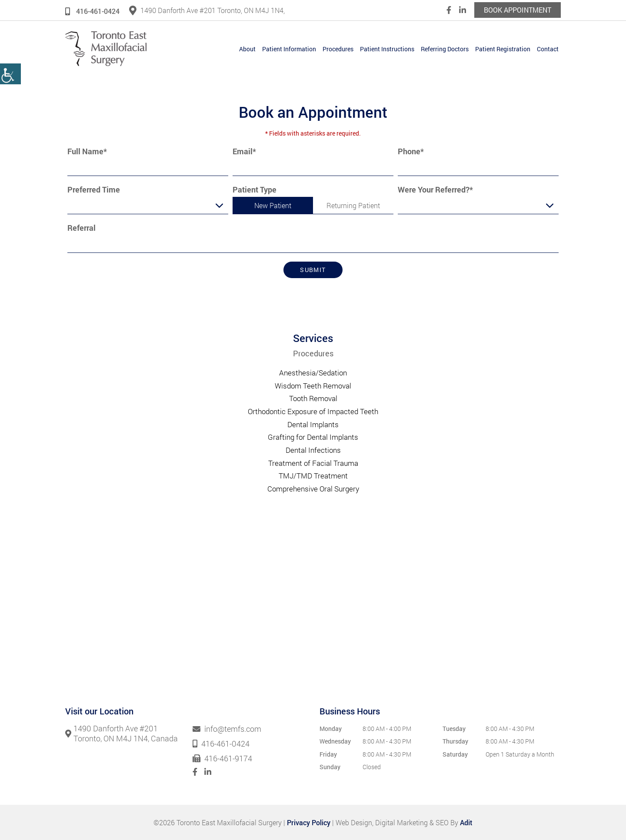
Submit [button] (313, 270)
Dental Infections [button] (313, 450)
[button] (10, 74)
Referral (82, 228)
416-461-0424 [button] (92, 11)
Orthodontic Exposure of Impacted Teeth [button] (313, 411)
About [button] (247, 49)
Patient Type (255, 190)
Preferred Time (94, 190)
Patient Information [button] (289, 49)
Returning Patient (353, 205)
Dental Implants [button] (313, 424)
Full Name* (87, 151)
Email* (244, 151)
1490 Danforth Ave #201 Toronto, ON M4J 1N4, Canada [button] (122, 734)
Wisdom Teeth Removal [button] (313, 386)
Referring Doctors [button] (445, 49)
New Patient (273, 205)
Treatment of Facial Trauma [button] (313, 463)
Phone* (411, 151)
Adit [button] (466, 822)
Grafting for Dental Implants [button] (313, 437)
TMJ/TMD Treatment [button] (313, 476)
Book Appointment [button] (518, 10)
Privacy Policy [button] (309, 822)
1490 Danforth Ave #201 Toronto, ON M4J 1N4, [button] (207, 10)
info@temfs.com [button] (227, 729)
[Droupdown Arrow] (220, 205)
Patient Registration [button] (503, 49)
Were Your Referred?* (435, 190)
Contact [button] (548, 49)
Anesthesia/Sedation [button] (313, 373)
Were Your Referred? (428, 207)
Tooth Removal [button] (313, 398)
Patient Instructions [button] (387, 49)
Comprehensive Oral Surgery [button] (313, 489)
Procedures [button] (338, 49)
